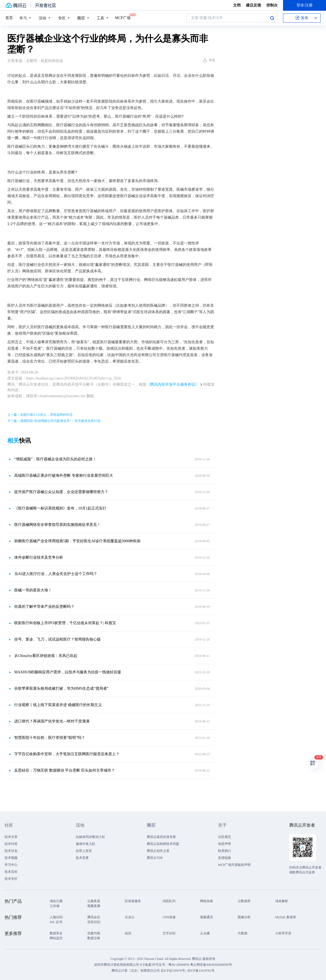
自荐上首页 (84, 851)
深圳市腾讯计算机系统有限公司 (117, 965)
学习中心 (11, 865)
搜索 (272, 18)
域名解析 (282, 901)
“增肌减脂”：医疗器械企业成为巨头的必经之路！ (55, 459)
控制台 (272, 5)
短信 (128, 933)
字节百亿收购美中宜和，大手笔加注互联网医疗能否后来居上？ (67, 754)
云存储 (55, 906)
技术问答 (11, 844)
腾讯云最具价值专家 (161, 837)
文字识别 (169, 933)
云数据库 (244, 901)
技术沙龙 (11, 851)
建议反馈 (253, 5)
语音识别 (94, 922)
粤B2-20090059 (179, 965)
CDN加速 (169, 917)
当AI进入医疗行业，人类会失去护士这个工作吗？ (56, 574)
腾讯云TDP (155, 858)
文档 (237, 5)
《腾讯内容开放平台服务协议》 (173, 384)
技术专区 (11, 879)
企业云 (130, 917)
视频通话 (207, 917)
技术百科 (11, 872)
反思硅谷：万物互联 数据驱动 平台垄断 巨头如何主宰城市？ (65, 770)
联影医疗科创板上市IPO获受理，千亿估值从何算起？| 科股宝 (65, 623)
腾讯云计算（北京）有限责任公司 (136, 971)
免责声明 (224, 844)
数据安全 (56, 933)
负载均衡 (94, 933)
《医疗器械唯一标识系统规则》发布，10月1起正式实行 (60, 508)
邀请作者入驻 (85, 844)
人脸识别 (56, 917)
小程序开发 (283, 933)
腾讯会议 (94, 917)
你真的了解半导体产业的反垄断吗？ (44, 607)
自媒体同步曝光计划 (90, 837)
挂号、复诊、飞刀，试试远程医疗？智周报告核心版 (57, 639)
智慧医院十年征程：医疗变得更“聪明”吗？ (50, 738)
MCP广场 (123, 17)
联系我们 (224, 851)
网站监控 (56, 938)
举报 (209, 60)
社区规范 (224, 837)
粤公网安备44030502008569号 (211, 965)
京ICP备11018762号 (201, 971)
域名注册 (56, 901)
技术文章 (11, 837)
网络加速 (207, 901)
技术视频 (11, 858)
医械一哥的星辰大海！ (33, 590)
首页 (9, 18)
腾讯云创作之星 (158, 851)
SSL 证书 (56, 922)
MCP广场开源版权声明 (234, 865)
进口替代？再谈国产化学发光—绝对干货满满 (52, 721)
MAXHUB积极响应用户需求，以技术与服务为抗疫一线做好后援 (68, 672)
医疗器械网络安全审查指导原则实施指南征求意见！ (57, 525)
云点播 (205, 933)
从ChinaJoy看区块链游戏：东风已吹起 (46, 656)
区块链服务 (133, 901)
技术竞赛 (82, 858)
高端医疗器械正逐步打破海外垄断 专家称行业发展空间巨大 (64, 475)
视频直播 (94, 906)
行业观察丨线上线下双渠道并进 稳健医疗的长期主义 (58, 705)
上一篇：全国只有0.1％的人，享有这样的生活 (40, 415)
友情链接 (224, 858)
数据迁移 (94, 938)
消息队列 (169, 901)
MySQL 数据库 (286, 917)
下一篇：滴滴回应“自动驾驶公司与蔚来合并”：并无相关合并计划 (54, 421)
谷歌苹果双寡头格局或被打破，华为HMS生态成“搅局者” (61, 688)
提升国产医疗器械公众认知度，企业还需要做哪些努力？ (61, 492)
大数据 (242, 933)
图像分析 (244, 917)
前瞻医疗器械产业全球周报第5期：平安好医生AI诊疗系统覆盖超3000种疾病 (77, 541)
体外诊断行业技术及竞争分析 (39, 557)
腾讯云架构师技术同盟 (163, 844)
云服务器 (94, 901)
